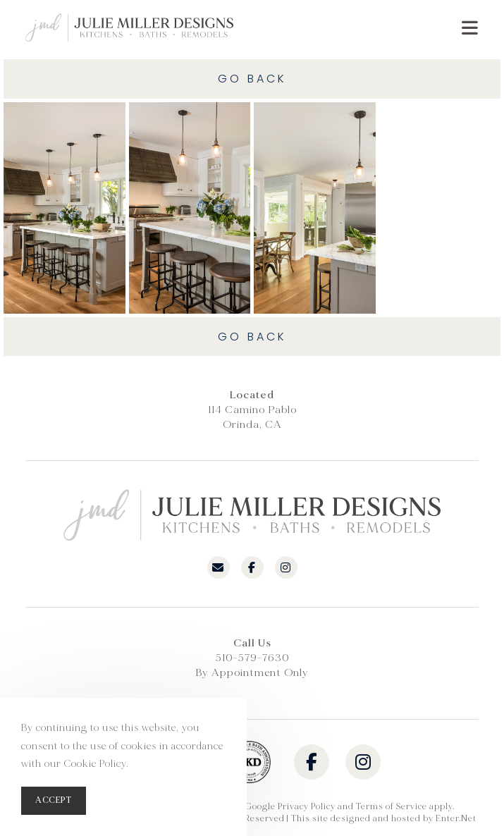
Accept (54, 800)
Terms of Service (392, 807)
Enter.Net (456, 819)
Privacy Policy (307, 807)
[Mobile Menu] (470, 27)
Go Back (252, 79)
